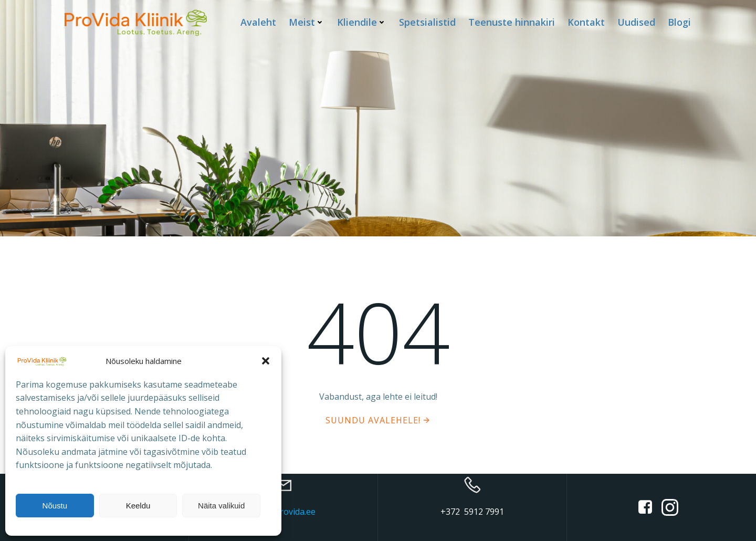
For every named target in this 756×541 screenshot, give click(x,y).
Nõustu (55, 506)
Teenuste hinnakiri (512, 22)
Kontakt (586, 22)
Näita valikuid (221, 506)
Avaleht (258, 22)
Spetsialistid (427, 22)
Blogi (679, 22)
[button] (266, 361)
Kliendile (362, 22)
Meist (307, 22)
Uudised (636, 22)
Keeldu (138, 506)
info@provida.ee (283, 512)
